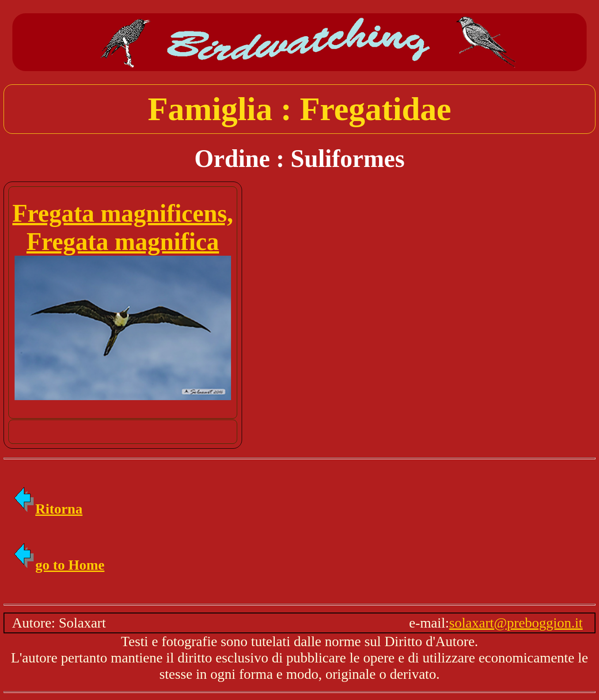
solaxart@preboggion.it (516, 623)
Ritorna (47, 509)
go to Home (58, 565)
